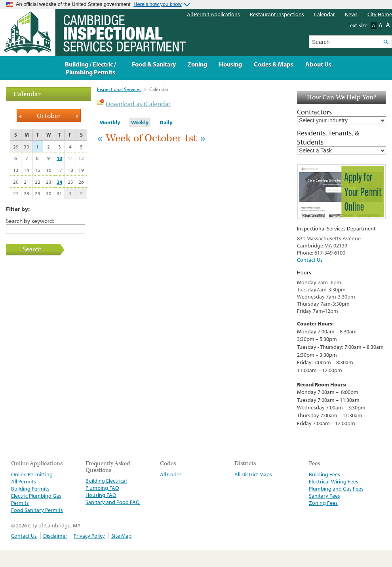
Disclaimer (55, 536)
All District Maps (253, 474)
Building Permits (30, 489)
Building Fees (324, 474)
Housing (230, 64)
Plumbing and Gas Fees (336, 489)
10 (59, 158)
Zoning (197, 64)
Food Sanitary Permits (37, 510)
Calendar (324, 14)
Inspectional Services (119, 89)
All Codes (171, 474)
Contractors (314, 112)
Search (32, 249)
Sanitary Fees (324, 496)
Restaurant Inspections (277, 14)
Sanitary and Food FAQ (113, 502)
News (351, 14)
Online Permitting (32, 474)
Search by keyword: (30, 221)
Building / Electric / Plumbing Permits (90, 68)
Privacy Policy (89, 536)
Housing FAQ (101, 495)
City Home (380, 14)
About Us (318, 64)
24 (59, 182)
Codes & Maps (274, 64)
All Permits (24, 481)
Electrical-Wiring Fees (334, 481)
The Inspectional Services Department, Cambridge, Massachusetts (93, 32)
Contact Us (310, 260)
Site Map (121, 536)
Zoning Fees (323, 503)
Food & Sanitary (154, 64)
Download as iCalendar (138, 104)
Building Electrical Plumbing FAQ (106, 484)
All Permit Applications (213, 14)
